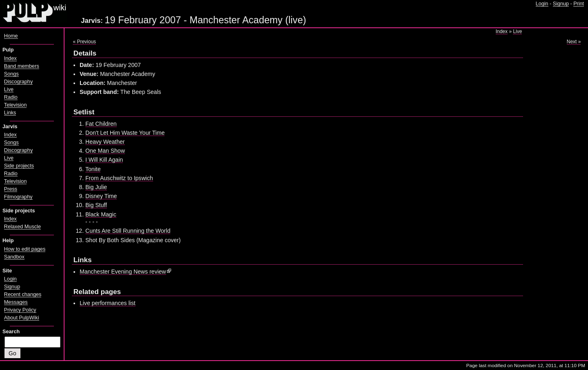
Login (542, 4)
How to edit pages (25, 249)
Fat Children (101, 124)
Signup (561, 4)
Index (502, 31)
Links (10, 113)
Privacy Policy (20, 310)
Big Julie (96, 187)
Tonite (93, 169)
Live (517, 31)
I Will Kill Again (104, 160)
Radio (11, 97)
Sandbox (14, 257)
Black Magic (101, 214)
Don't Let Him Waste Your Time (125, 133)
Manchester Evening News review (123, 272)
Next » (574, 42)
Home (11, 36)
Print (579, 4)
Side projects (19, 166)
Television (16, 105)
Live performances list (108, 303)
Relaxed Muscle (22, 227)
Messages (16, 302)
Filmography (18, 197)
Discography (18, 82)
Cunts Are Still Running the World (128, 231)
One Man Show (105, 151)
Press (11, 189)
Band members (22, 66)
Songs (11, 74)
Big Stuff (96, 205)
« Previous (84, 42)
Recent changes (23, 294)
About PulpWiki (22, 318)
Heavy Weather (105, 142)
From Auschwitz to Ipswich (119, 178)
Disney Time (101, 196)
